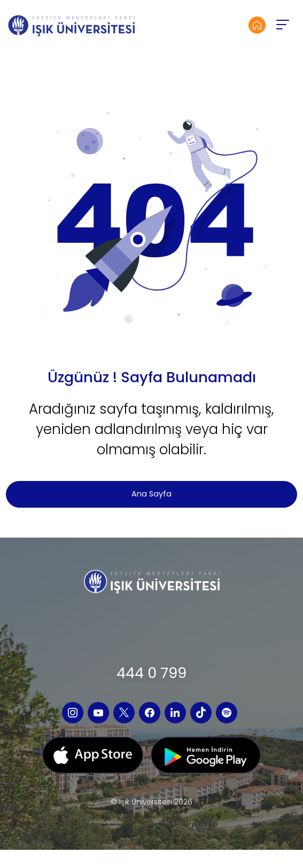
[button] (282, 25)
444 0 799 (151, 673)
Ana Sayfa (151, 494)
